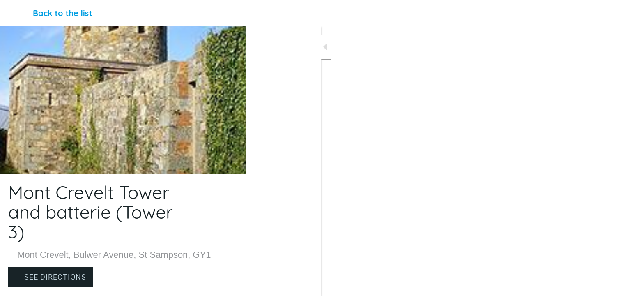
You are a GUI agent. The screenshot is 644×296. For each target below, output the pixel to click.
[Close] (16, 13)
